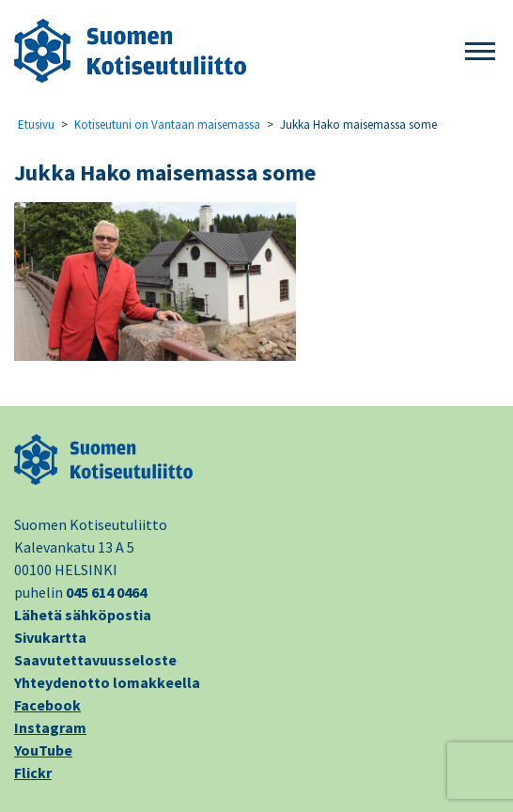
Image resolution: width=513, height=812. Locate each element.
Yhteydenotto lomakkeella (107, 682)
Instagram (50, 727)
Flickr (33, 773)
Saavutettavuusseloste (95, 660)
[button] (480, 52)
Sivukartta (50, 637)
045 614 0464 (106, 592)
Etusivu (36, 125)
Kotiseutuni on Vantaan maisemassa (167, 125)
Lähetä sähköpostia (83, 615)
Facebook (47, 705)
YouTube (43, 750)
